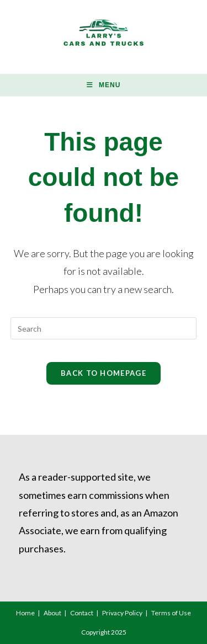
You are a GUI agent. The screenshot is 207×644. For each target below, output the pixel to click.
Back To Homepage (104, 373)
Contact (82, 613)
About (52, 613)
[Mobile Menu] (104, 85)
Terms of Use (171, 613)
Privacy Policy (122, 613)
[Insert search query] (104, 328)
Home (25, 613)
